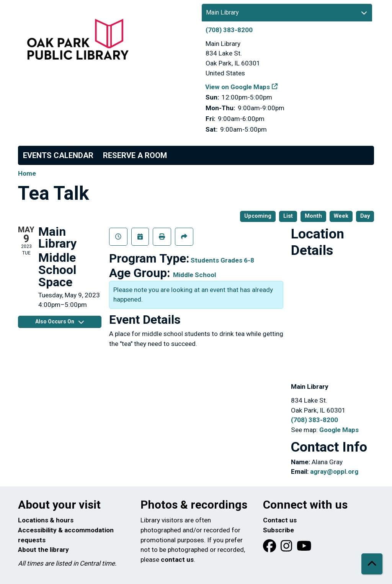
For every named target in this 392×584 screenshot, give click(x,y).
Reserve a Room (135, 155)
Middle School (194, 275)
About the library (43, 550)
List (288, 216)
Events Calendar (58, 155)
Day (365, 216)
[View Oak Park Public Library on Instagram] (287, 548)
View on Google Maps (238, 87)
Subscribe (278, 530)
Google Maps (339, 430)
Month (313, 216)
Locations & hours (46, 520)
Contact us (280, 520)
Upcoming (258, 216)
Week (341, 216)
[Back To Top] (372, 564)
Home (27, 173)
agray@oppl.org (334, 471)
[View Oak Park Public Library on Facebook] (270, 548)
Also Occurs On (60, 321)
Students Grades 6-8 (222, 260)
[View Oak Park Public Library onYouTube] (304, 548)
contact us (177, 560)
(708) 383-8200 (229, 30)
